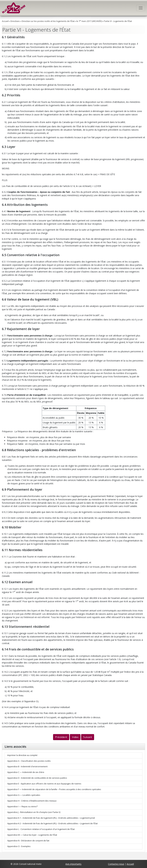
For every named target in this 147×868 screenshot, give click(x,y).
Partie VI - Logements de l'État (118, 21)
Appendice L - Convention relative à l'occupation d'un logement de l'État (41, 829)
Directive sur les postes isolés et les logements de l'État (48, 21)
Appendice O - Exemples (19, 846)
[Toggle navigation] (141, 8)
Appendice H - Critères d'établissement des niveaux (32, 801)
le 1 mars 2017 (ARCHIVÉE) (89, 21)
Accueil (5, 21)
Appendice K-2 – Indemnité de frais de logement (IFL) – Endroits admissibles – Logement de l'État (52, 823)
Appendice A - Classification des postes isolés (29, 761)
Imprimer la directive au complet (22, 755)
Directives (15, 21)
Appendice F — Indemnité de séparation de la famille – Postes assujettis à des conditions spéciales (54, 789)
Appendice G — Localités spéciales (24, 795)
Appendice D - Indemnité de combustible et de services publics (37, 778)
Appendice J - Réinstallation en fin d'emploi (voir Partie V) (34, 812)
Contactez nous (116, 864)
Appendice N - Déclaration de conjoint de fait (28, 841)
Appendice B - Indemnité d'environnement (27, 767)
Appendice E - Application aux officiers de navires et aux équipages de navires (44, 784)
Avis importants (73, 864)
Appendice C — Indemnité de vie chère (26, 772)
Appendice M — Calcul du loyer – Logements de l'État (32, 835)
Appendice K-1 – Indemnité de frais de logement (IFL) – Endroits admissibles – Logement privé (51, 818)
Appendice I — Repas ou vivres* (22, 807)
